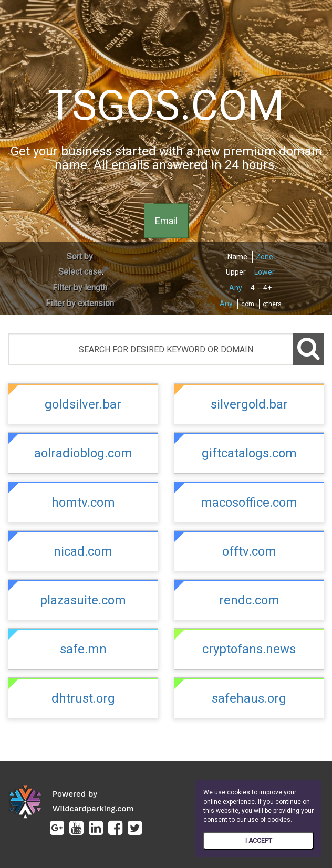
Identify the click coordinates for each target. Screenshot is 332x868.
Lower (264, 272)
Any (236, 288)
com (248, 304)
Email (166, 220)
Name (237, 257)
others (272, 304)
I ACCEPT (259, 841)
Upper (236, 272)
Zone (264, 257)
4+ (267, 288)
